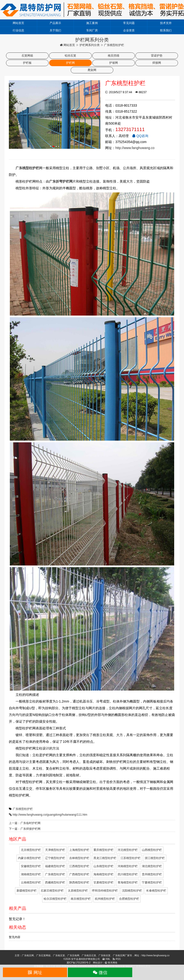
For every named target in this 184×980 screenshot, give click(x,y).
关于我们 (55, 30)
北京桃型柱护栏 (31, 850)
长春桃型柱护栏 (156, 891)
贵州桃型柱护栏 (152, 874)
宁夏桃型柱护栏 (152, 882)
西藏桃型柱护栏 (55, 882)
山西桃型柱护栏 (152, 850)
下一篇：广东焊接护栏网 (25, 829)
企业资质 (129, 30)
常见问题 (129, 23)
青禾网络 (111, 963)
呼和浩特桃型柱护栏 (105, 891)
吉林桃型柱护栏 (79, 858)
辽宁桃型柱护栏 (55, 858)
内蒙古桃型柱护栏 (29, 858)
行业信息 (18, 30)
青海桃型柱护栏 (128, 882)
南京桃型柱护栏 (81, 899)
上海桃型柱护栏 (79, 850)
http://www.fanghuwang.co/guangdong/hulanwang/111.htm (50, 815)
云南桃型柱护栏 (31, 882)
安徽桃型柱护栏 (31, 866)
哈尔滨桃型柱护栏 (55, 899)
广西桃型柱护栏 (79, 874)
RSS (117, 959)
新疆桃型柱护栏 (27, 891)
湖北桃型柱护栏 (152, 866)
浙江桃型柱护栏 (155, 858)
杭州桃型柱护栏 (105, 899)
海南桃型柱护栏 (103, 874)
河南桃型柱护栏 (128, 866)
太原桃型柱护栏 (78, 891)
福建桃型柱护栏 (55, 866)
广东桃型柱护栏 (23, 809)
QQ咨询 (140, 136)
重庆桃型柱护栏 (103, 850)
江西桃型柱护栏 (79, 866)
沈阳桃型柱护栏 (132, 891)
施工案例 (92, 23)
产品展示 (55, 23)
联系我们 (166, 30)
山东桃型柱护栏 (103, 866)
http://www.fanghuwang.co (135, 148)
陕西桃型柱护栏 (79, 882)
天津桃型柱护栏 (55, 850)
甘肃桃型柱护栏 (103, 882)
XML (106, 959)
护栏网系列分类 (90, 45)
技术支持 (166, 23)
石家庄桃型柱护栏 (52, 891)
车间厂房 (92, 30)
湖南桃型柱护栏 (31, 874)
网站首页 (18, 23)
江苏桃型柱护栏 (131, 858)
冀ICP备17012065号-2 (79, 963)
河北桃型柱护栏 (128, 850)
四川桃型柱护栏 (128, 874)
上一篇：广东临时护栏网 (25, 823)
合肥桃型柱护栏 (129, 899)
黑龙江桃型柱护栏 (105, 858)
